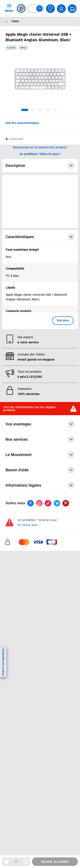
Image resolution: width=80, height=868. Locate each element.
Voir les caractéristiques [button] (22, 123)
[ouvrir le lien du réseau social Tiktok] (48, 503)
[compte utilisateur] (61, 9)
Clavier (11, 48)
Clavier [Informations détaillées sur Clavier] (15, 21)
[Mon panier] (72, 9)
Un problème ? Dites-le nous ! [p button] (40, 154)
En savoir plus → (30, 525)
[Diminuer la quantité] (6, 862)
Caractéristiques (40, 237)
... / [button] (6, 21)
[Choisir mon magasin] (50, 9)
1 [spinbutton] (16, 861)
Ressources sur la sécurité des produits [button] (40, 147)
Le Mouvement (40, 455)
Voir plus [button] (63, 320)
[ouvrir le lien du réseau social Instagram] (39, 503)
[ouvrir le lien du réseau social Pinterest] (66, 503)
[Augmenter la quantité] (26, 862)
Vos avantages (40, 424)
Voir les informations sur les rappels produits (30, 409)
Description (40, 166)
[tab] (25, 110)
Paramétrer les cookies (3, 662)
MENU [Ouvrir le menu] (9, 8)
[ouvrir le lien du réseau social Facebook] (31, 503)
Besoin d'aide (40, 470)
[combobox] (36, 9)
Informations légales (40, 485)
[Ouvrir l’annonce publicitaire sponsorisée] (40, 201)
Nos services (40, 439)
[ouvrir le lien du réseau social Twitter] (57, 503)
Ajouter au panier (55, 862)
